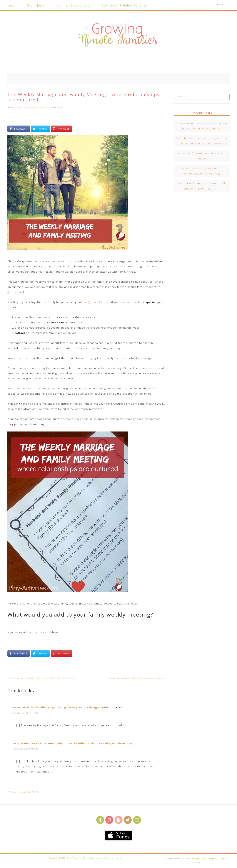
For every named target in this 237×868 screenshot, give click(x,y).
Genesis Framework (92, 858)
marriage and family (42, 107)
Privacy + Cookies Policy (23, 792)
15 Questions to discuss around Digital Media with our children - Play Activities (69, 743)
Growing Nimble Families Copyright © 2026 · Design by (191, 859)
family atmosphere (20, 107)
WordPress (109, 858)
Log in (118, 858)
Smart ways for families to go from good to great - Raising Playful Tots (64, 707)
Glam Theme (73, 858)
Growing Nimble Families (118, 35)
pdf (24, 604)
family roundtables (95, 302)
